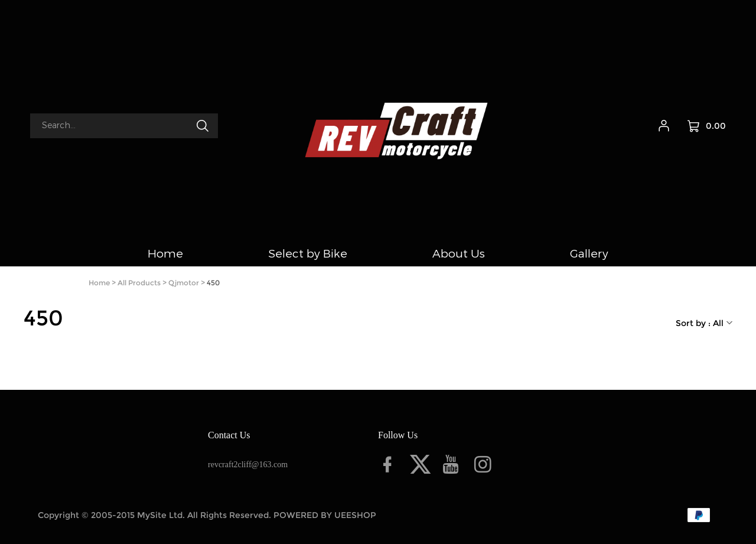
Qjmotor (184, 283)
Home (99, 283)
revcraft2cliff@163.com (248, 465)
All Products (139, 283)
